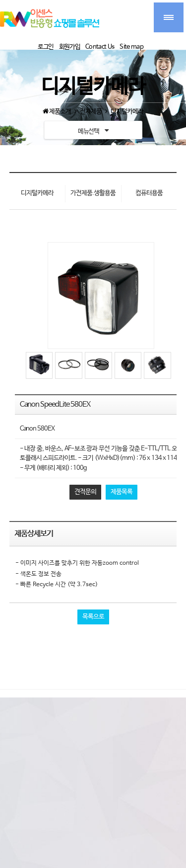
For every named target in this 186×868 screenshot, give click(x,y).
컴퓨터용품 (149, 193)
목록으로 (93, 617)
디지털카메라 (37, 193)
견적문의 (85, 492)
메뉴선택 (93, 130)
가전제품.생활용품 (93, 193)
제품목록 (122, 492)
